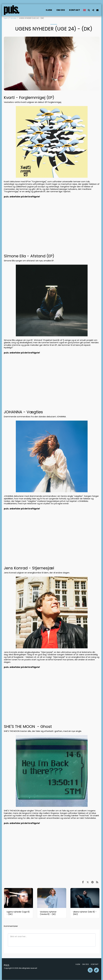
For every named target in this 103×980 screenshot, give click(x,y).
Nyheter (13, 18)
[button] (89, 10)
